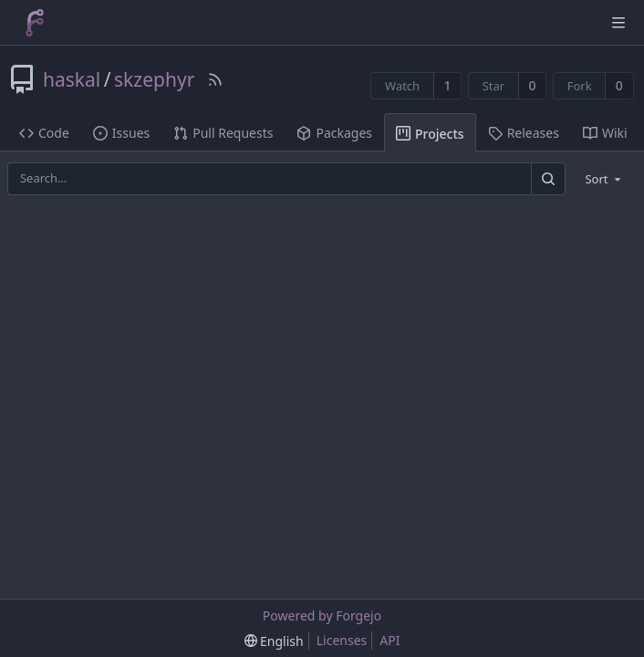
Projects (430, 134)
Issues (121, 133)
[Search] (548, 178)
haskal (72, 79)
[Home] (35, 23)
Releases (524, 133)
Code (44, 133)
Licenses (342, 640)
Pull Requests (223, 133)
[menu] (604, 179)
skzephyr (154, 79)
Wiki (605, 133)
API (390, 640)
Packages (334, 133)
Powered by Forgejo (322, 615)
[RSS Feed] (215, 79)
